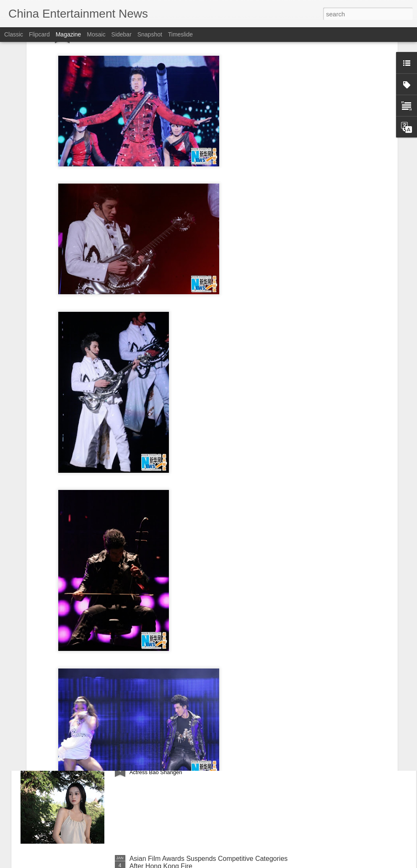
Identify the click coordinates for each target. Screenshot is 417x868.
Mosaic (96, 34)
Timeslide (180, 34)
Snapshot (150, 34)
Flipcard (39, 34)
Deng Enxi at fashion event (170, 668)
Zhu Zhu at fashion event (167, 573)
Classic (14, 34)
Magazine (69, 34)
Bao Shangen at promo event (173, 763)
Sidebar (122, 34)
